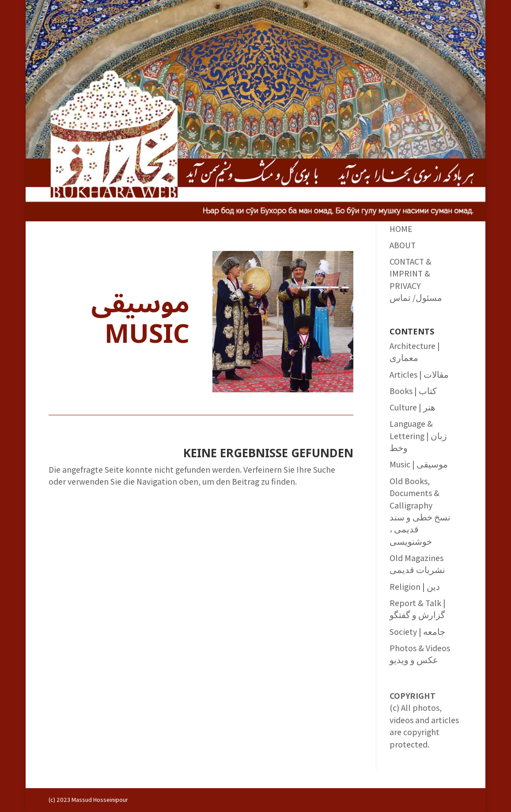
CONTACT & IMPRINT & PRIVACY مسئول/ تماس (416, 280)
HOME (401, 229)
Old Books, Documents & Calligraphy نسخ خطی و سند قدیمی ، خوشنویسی (420, 511)
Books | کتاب (413, 391)
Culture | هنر (413, 407)
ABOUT (403, 245)
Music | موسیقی (419, 464)
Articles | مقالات (419, 375)
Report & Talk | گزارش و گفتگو (418, 609)
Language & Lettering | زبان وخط (418, 436)
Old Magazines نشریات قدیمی (417, 564)
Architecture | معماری (415, 352)
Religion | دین (415, 587)
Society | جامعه (417, 632)
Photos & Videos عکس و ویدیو (420, 654)
